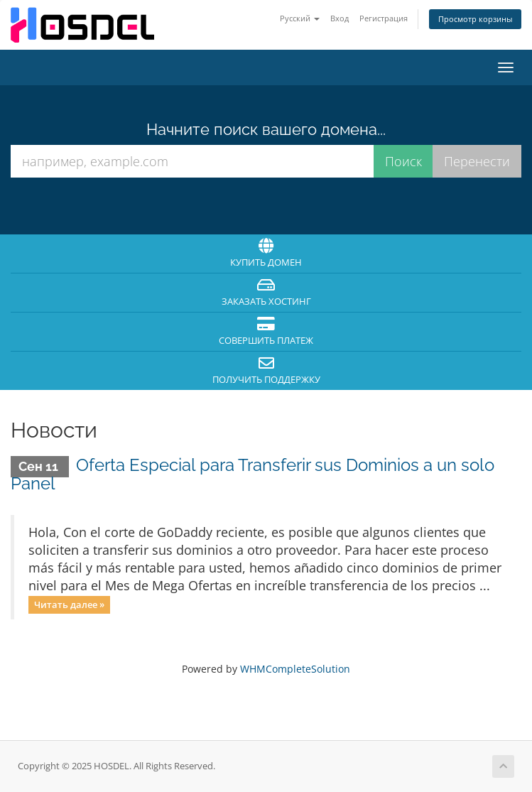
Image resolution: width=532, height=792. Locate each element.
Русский (300, 18)
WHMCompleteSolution (295, 669)
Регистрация (384, 18)
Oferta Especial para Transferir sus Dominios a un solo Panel (253, 474)
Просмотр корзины (475, 19)
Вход (340, 18)
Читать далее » (69, 604)
